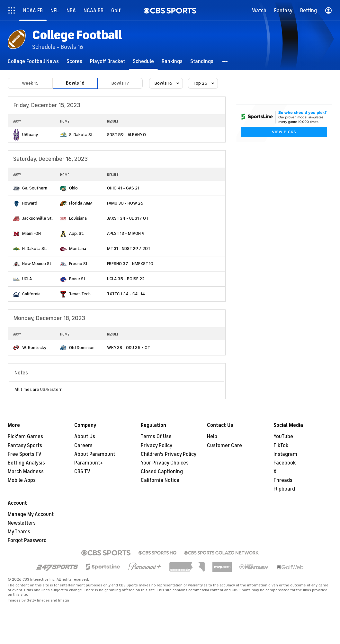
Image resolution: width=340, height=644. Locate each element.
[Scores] (74, 61)
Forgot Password (27, 540)
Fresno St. (79, 264)
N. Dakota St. (35, 248)
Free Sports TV (25, 454)
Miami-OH (31, 233)
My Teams (19, 532)
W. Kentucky (34, 348)
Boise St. (78, 279)
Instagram (285, 454)
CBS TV (82, 472)
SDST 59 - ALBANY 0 (126, 135)
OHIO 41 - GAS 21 (123, 188)
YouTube (283, 437)
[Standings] (202, 61)
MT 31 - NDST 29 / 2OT (129, 248)
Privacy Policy (157, 446)
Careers (83, 446)
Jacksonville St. (37, 218)
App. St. (77, 233)
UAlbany (30, 135)
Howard (30, 203)
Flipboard (284, 489)
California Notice (160, 480)
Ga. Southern (35, 188)
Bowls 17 (120, 83)
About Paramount (95, 454)
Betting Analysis (26, 463)
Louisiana (78, 218)
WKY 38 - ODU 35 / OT (129, 348)
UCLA (27, 279)
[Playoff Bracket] (107, 61)
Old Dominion (82, 348)
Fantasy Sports (25, 446)
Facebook (285, 463)
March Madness (26, 472)
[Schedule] (143, 61)
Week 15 (30, 83)
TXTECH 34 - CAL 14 (126, 294)
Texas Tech (80, 294)
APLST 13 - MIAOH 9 (126, 233)
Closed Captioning (162, 472)
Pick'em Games (25, 437)
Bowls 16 (75, 83)
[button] (225, 61)
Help (212, 437)
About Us (85, 437)
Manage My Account (31, 514)
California (31, 294)
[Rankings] (172, 61)
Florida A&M (81, 203)
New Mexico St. (37, 264)
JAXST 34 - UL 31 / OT (128, 218)
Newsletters (22, 523)
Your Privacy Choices (165, 463)
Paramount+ (89, 463)
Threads (283, 480)
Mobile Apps (22, 480)
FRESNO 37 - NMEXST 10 (130, 264)
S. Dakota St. (81, 135)
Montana (78, 248)
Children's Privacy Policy (169, 454)
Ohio (73, 188)
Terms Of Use (156, 437)
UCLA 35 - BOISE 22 (126, 279)
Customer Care (224, 446)
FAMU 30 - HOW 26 (125, 203)
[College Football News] (33, 61)
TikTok (281, 446)
